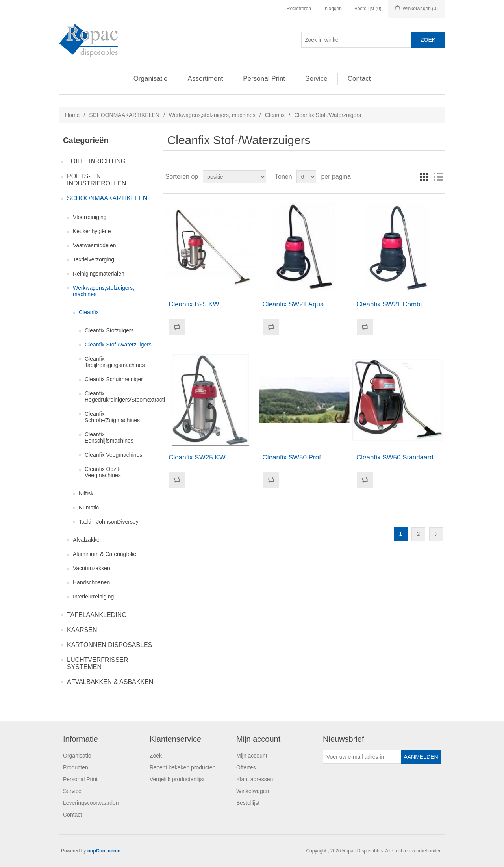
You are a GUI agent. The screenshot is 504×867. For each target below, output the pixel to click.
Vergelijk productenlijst (177, 779)
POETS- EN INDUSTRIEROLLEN (96, 180)
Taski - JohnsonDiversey (109, 522)
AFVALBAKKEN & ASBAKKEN (110, 682)
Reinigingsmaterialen (99, 274)
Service (316, 79)
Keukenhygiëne (92, 231)
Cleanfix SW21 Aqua (293, 304)
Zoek (156, 756)
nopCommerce (104, 851)
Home (72, 115)
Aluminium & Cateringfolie (105, 554)
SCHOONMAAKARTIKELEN (124, 115)
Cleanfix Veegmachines (113, 455)
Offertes (246, 767)
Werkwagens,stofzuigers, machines (212, 115)
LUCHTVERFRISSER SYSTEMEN (98, 663)
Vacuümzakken (92, 568)
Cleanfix (275, 115)
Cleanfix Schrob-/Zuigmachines (112, 417)
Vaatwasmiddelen (94, 245)
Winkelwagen (253, 791)
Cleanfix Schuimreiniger (114, 379)
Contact (359, 79)
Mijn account (252, 756)
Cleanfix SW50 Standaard (395, 457)
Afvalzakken (88, 540)
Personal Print (264, 79)
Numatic (89, 508)
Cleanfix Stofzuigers (109, 330)
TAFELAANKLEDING (97, 615)
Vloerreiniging (90, 217)
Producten (76, 767)
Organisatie (151, 79)
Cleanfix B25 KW (194, 304)
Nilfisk (86, 493)
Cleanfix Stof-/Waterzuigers (118, 345)
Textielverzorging (94, 259)
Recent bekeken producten (183, 767)
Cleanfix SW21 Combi (389, 304)
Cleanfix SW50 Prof (292, 457)
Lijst (438, 177)
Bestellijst (248, 803)
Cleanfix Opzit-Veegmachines (103, 472)
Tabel (424, 177)
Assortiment (206, 79)
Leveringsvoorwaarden (91, 803)
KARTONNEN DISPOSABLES (109, 645)
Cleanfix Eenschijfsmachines (109, 437)
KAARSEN (82, 630)
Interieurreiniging (93, 597)
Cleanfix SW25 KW (197, 457)
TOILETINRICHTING (96, 161)
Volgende (436, 534)
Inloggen (333, 9)
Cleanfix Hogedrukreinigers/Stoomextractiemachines (138, 396)
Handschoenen (91, 582)
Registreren (299, 9)
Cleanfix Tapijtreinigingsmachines (115, 362)
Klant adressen (255, 779)
